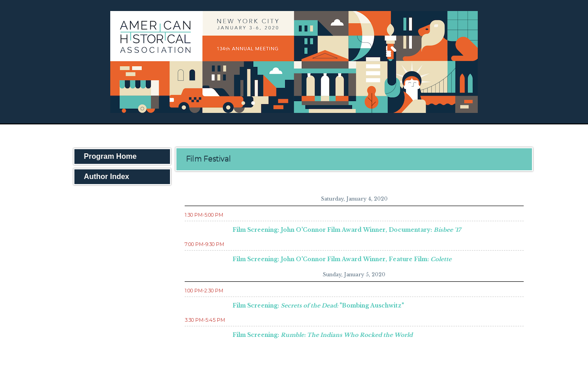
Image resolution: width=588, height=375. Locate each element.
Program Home (110, 156)
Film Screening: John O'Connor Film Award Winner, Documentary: (347, 230)
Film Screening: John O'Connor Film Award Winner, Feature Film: (342, 259)
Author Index (107, 176)
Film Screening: (322, 335)
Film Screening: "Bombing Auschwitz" (318, 305)
